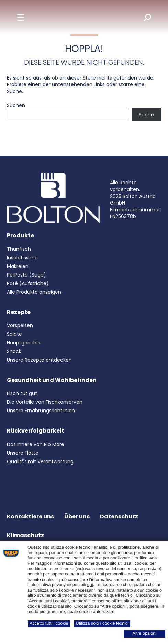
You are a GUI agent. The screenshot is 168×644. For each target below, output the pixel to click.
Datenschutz (119, 516)
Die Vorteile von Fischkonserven (45, 402)
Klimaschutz (25, 535)
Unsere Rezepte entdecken (39, 360)
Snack (14, 351)
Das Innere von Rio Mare (36, 444)
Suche (146, 115)
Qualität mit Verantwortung (40, 461)
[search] (143, 17)
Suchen (16, 105)
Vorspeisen (20, 325)
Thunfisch (19, 249)
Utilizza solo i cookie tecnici (102, 623)
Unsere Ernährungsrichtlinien (41, 411)
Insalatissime (22, 258)
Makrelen (18, 266)
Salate (14, 334)
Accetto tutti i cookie (49, 623)
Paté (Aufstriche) (28, 283)
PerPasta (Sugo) (26, 275)
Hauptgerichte (24, 343)
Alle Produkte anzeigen (34, 292)
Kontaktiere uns (30, 516)
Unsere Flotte (23, 453)
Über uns (77, 516)
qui (90, 585)
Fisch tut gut (22, 393)
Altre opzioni (145, 633)
